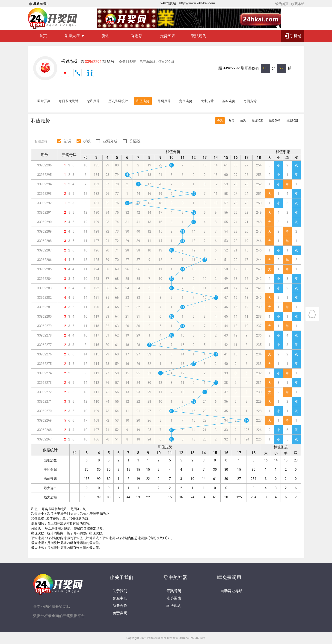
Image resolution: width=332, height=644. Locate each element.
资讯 (105, 36)
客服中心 (120, 598)
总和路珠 (93, 101)
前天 (243, 121)
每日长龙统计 (69, 101)
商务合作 (120, 606)
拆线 (87, 141)
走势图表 (168, 36)
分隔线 (135, 141)
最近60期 (275, 121)
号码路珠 (164, 101)
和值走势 (143, 101)
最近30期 (258, 121)
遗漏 (68, 141)
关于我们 (120, 591)
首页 (43, 36)
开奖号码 (174, 591)
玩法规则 (199, 36)
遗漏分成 (110, 141)
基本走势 (229, 101)
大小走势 (207, 101)
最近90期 (292, 121)
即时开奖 (44, 101)
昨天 (231, 121)
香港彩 (136, 36)
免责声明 (120, 613)
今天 (220, 121)
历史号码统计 (118, 101)
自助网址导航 (231, 591)
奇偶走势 (250, 101)
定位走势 (186, 101)
